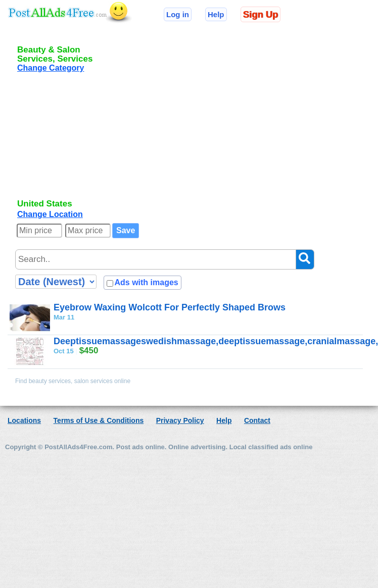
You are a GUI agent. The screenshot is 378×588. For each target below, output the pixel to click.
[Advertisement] (80, 144)
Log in (178, 14)
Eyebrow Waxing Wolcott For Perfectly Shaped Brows (170, 307)
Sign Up (261, 14)
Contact (257, 420)
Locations (24, 420)
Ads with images (146, 282)
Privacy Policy (180, 420)
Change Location (50, 214)
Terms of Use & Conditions (99, 420)
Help (216, 14)
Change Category (51, 68)
